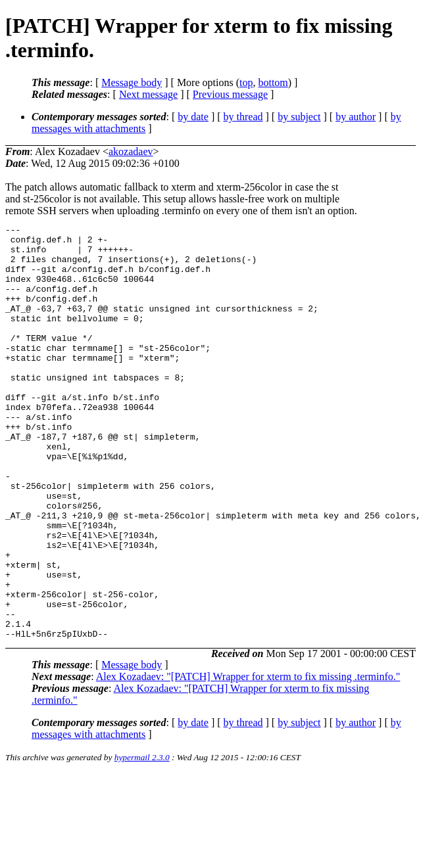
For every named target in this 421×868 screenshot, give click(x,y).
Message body (132, 82)
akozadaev (131, 151)
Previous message (230, 94)
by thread (243, 117)
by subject (299, 117)
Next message (148, 94)
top (246, 82)
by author (356, 117)
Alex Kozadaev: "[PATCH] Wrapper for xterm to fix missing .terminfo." (248, 759)
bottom (273, 82)
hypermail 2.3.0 (142, 840)
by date (193, 117)
